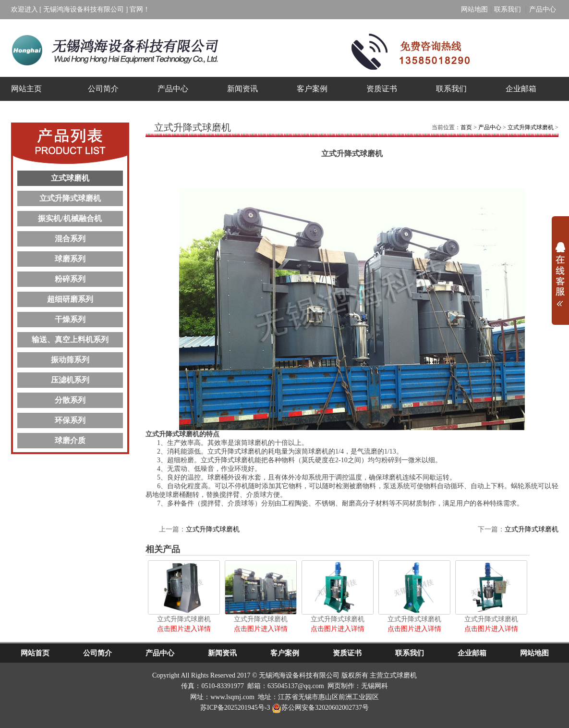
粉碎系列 (70, 279)
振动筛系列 (70, 360)
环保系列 (70, 420)
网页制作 (341, 686)
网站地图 (474, 9)
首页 (466, 127)
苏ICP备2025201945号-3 (235, 708)
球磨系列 (70, 259)
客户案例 (312, 89)
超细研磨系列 (70, 299)
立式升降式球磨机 (70, 198)
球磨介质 (70, 440)
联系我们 (508, 9)
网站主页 (26, 89)
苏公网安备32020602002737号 (320, 708)
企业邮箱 (521, 89)
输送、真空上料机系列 (70, 339)
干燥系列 (70, 319)
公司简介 (103, 89)
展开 (560, 271)
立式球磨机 (70, 178)
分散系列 (70, 400)
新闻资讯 (242, 89)
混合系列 (70, 239)
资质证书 (382, 89)
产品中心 (543, 9)
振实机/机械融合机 (70, 218)
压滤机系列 (70, 380)
